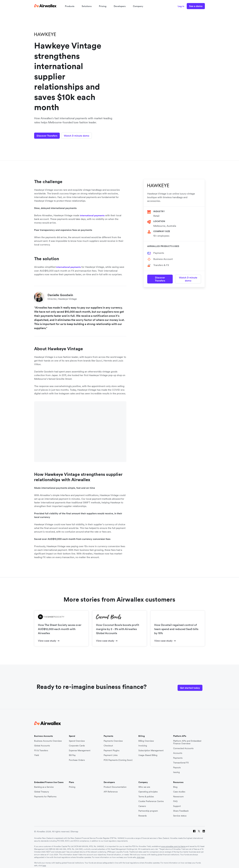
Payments (159, 251)
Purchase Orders (77, 757)
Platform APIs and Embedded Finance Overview (187, 740)
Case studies (179, 789)
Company (138, 6)
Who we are (144, 784)
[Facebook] (194, 829)
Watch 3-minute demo (79, 134)
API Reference (111, 789)
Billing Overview (146, 738)
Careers (142, 803)
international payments (92, 213)
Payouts (177, 765)
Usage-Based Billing (148, 753)
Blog (175, 784)
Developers (120, 6)
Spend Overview (77, 738)
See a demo (196, 6)
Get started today (190, 684)
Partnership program (148, 808)
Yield (37, 753)
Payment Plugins (111, 748)
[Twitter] (199, 829)
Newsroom (178, 794)
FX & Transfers (41, 748)
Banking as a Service (44, 784)
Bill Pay (72, 753)
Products (70, 6)
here (44, 863)
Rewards (143, 813)
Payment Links (111, 753)
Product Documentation (115, 784)
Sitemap (74, 829)
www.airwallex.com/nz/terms (173, 844)
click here (141, 855)
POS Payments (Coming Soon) (118, 757)
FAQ (175, 799)
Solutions (87, 6)
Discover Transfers (47, 134)
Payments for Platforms (45, 794)
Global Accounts (42, 743)
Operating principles (148, 789)
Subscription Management (151, 748)
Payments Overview (113, 738)
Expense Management (80, 748)
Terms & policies (146, 794)
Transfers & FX (161, 263)
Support (177, 803)
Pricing (103, 6)
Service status (180, 813)
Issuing (176, 770)
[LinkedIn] (204, 829)
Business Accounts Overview (48, 738)
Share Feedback (181, 808)
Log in (181, 6)
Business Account (163, 257)
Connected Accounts (183, 746)
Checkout (108, 743)
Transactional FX (181, 760)
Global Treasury (42, 789)
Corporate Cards (77, 743)
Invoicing (143, 743)
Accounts (178, 750)
